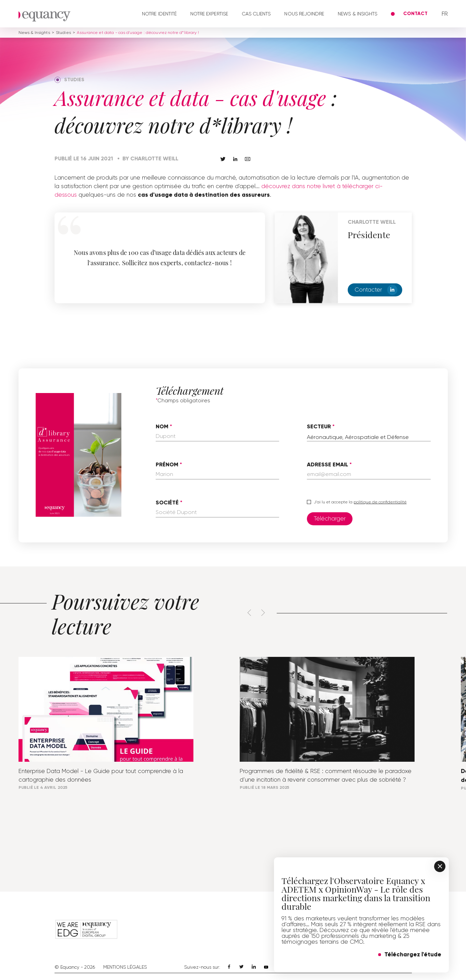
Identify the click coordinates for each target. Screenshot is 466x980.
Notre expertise (209, 14)
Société (167, 503)
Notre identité (159, 14)
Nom (162, 427)
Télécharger (330, 518)
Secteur (319, 427)
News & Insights (357, 14)
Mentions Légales (125, 967)
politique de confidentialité (380, 502)
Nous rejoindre (304, 14)
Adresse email (327, 465)
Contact (415, 14)
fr (445, 14)
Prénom (167, 465)
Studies (63, 33)
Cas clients (256, 14)
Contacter (376, 290)
